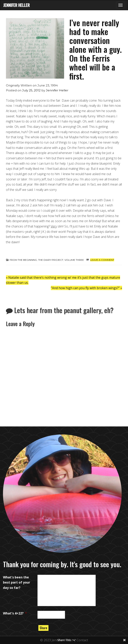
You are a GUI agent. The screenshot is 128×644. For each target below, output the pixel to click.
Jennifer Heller (16, 5)
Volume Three (74, 260)
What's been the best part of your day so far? (17, 582)
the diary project (51, 260)
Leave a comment (102, 260)
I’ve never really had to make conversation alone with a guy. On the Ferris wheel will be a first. (95, 49)
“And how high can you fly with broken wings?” (86, 288)
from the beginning (23, 260)
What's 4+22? (15, 613)
